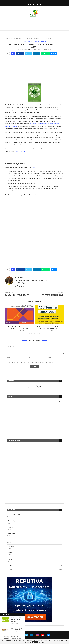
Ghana (35, 566)
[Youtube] (38, 4)
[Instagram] (35, 4)
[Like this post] (14, 54)
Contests (51, 2)
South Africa (12, 546)
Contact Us (58, 2)
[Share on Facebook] (20, 54)
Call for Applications (17, 2)
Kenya (10, 559)
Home (9, 2)
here (34, 167)
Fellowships (36, 2)
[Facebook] (28, 4)
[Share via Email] (53, 54)
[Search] (63, 33)
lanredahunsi (27, 49)
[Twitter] (31, 4)
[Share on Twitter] (28, 54)
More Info (42, 642)
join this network (21, 151)
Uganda (35, 569)
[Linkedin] (33, 4)
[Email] (40, 4)
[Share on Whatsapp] (45, 54)
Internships (44, 2)
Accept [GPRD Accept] (35, 642)
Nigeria (10, 553)
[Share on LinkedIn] (36, 54)
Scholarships (28, 2)
